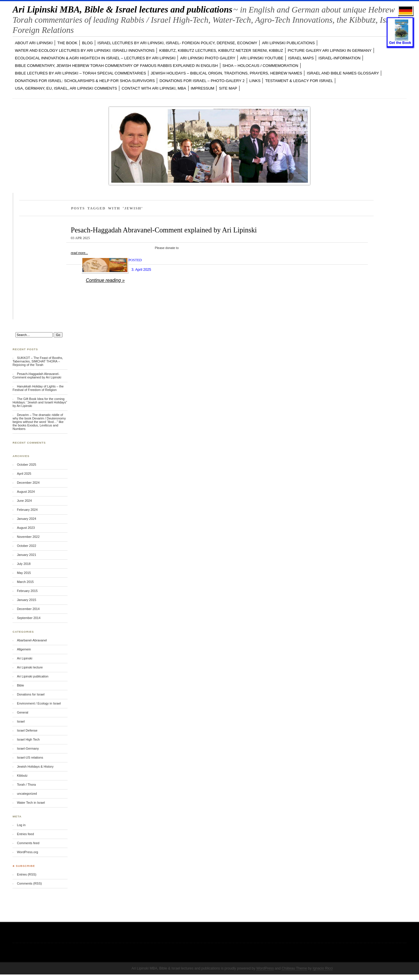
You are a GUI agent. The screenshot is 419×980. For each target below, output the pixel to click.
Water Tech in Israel (31, 803)
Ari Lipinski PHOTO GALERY (208, 58)
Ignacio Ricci (323, 968)
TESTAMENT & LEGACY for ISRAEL (299, 81)
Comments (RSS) (29, 883)
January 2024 (26, 519)
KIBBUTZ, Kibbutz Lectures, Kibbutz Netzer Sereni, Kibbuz (221, 50)
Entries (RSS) (27, 874)
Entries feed (25, 834)
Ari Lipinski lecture (30, 667)
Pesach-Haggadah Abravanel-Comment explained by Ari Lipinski (164, 230)
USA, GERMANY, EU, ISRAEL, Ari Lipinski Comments (66, 88)
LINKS (255, 81)
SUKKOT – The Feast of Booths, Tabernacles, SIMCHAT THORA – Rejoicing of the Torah (38, 361)
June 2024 (24, 501)
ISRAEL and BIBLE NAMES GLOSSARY (343, 73)
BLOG (87, 43)
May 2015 (24, 573)
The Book (67, 43)
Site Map (228, 88)
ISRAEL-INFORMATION (339, 58)
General (23, 712)
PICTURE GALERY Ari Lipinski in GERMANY (330, 50)
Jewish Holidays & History (35, 766)
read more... (79, 253)
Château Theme (294, 968)
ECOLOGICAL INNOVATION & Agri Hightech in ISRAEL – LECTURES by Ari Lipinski (95, 58)
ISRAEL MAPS (301, 58)
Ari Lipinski (25, 658)
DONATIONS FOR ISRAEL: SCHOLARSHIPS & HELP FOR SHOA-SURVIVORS (85, 81)
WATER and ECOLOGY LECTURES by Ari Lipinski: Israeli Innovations (85, 50)
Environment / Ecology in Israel (39, 703)
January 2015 (26, 600)
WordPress (265, 968)
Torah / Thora (26, 785)
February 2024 (27, 510)
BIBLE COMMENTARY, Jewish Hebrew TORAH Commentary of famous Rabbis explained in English (116, 66)
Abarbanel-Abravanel (32, 640)
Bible (20, 685)
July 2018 (24, 564)
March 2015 (25, 582)
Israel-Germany (28, 748)
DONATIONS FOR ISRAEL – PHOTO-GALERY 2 (202, 81)
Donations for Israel (31, 694)
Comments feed (28, 843)
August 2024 (26, 492)
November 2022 (28, 537)
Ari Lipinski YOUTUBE (262, 58)
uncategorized (27, 794)
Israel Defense (27, 730)
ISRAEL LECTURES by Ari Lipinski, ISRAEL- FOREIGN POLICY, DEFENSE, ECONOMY (177, 43)
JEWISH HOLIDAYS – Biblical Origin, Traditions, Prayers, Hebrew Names (227, 73)
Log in (21, 825)
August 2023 (26, 528)
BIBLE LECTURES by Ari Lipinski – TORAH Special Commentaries (80, 73)
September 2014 (29, 618)
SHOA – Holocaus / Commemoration (260, 66)
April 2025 (24, 474)
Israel (21, 721)
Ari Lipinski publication (33, 676)
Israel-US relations (30, 757)
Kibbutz (22, 776)
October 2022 (26, 546)
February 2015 (27, 591)
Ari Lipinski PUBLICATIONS (288, 43)
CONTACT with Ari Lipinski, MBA (154, 88)
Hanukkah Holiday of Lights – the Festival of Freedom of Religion (38, 388)
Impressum (203, 88)
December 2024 (28, 483)
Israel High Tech (28, 739)
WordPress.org (27, 852)
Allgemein (24, 649)
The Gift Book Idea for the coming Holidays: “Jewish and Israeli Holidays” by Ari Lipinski (40, 402)
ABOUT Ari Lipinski (34, 43)
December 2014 (28, 609)
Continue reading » (105, 280)
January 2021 (26, 555)
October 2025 (26, 465)
